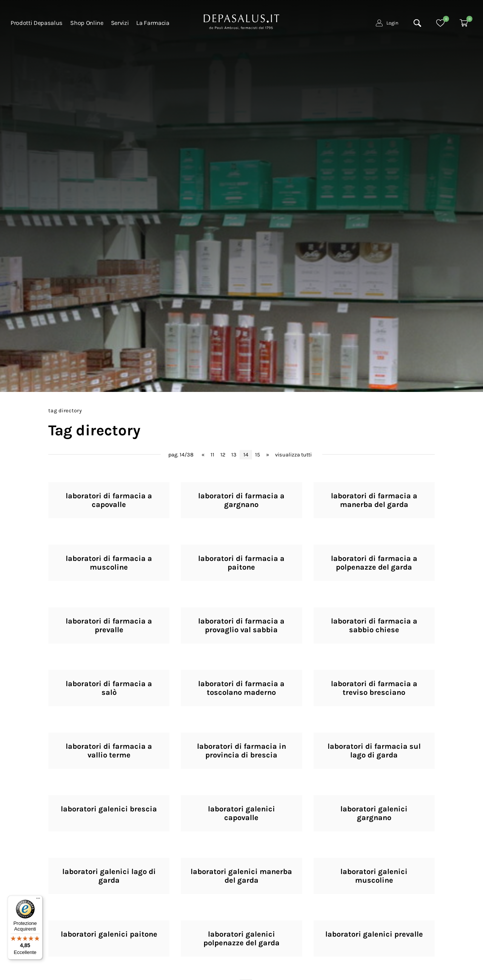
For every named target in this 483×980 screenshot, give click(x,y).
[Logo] (241, 21)
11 (212, 455)
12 (223, 455)
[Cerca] (417, 23)
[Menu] (38, 900)
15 (258, 455)
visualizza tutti (293, 455)
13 (234, 455)
